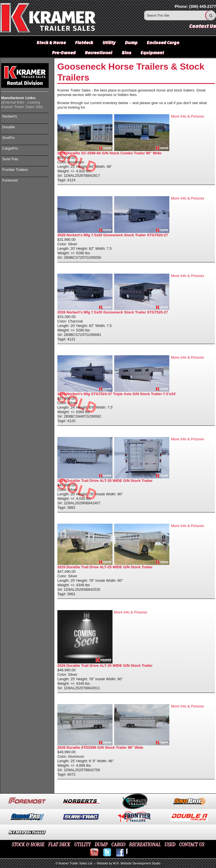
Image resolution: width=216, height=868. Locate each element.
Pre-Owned (64, 52)
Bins (127, 52)
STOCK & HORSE (28, 845)
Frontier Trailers (15, 170)
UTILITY (82, 845)
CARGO (118, 845)
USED (170, 845)
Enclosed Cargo (163, 42)
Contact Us (203, 26)
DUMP (101, 845)
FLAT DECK (59, 845)
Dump (131, 42)
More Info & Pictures (188, 116)
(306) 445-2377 (202, 6)
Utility (109, 42)
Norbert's (10, 116)
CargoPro (10, 148)
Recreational (99, 52)
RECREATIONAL (145, 845)
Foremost (10, 180)
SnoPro (8, 138)
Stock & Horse (51, 42)
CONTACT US (192, 845)
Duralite (9, 127)
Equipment (152, 52)
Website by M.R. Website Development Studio (129, 863)
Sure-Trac (10, 159)
